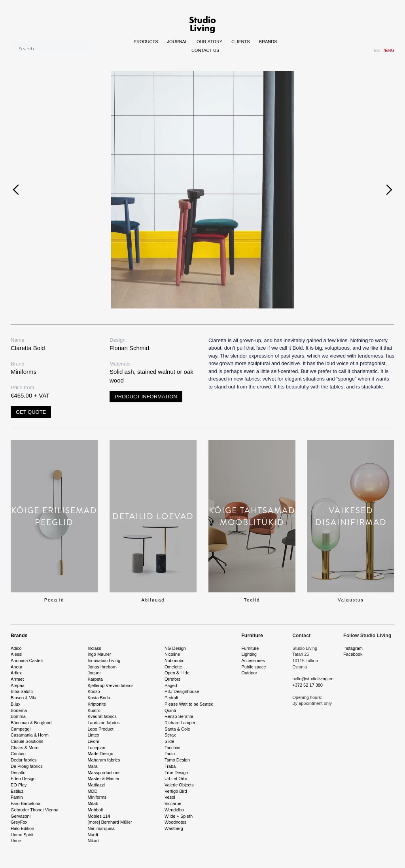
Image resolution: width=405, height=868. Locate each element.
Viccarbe (173, 803)
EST (378, 50)
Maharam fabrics (104, 760)
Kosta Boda (99, 698)
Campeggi (21, 729)
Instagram (353, 648)
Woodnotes (175, 822)
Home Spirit (22, 835)
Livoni (93, 741)
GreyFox (19, 822)
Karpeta (95, 679)
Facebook (353, 654)
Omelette (173, 667)
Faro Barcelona (26, 803)
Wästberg (174, 828)
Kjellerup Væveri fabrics (110, 685)
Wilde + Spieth (179, 816)
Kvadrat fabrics (102, 716)
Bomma (18, 716)
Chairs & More (25, 748)
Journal (177, 42)
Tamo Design (177, 760)
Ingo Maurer (99, 654)
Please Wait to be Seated (189, 704)
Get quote (31, 412)
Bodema (19, 710)
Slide (169, 741)
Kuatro (94, 710)
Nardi (93, 835)
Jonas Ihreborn (102, 667)
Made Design (100, 754)
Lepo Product (100, 729)
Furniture (252, 636)
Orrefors (172, 679)
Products (146, 42)
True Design (176, 773)
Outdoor (249, 673)
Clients (240, 42)
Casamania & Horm (30, 735)
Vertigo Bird (176, 791)
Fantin (17, 797)
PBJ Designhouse (182, 691)
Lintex (93, 735)
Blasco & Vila (24, 698)
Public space (254, 667)
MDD (92, 791)
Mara (92, 766)
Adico (16, 648)
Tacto (170, 754)
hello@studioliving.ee (313, 679)
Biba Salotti (22, 691)
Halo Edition (22, 828)
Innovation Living (104, 661)
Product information (146, 397)
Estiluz (17, 791)
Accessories (253, 661)
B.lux (15, 704)
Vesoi (170, 797)
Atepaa (18, 685)
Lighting (249, 654)
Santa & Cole (177, 729)
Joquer (94, 673)
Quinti (170, 710)
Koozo (94, 691)
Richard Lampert (181, 723)
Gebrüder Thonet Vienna (35, 810)
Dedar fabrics (24, 760)
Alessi (16, 654)
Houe (16, 841)
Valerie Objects (179, 785)
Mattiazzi (96, 785)
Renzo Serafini (179, 716)
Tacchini (172, 748)
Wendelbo (174, 810)
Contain (18, 754)
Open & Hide (177, 673)
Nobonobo (175, 661)
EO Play (19, 785)
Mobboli (95, 810)
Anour (16, 667)
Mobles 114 (99, 816)
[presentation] (16, 190)
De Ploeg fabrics (27, 766)
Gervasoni (21, 816)
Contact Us (205, 50)
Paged (171, 685)
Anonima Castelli (27, 661)
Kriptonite (97, 704)
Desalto (18, 773)
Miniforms (97, 797)
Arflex (16, 673)
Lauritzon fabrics (103, 723)
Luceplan (96, 748)
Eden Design (23, 779)
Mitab (93, 803)
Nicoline (172, 654)
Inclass (94, 648)
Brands (268, 42)
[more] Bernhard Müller (110, 822)
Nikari (93, 841)
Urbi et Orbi (176, 779)
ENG (389, 50)
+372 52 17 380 (308, 685)
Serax (170, 735)
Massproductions (104, 773)
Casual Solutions (27, 741)
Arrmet (17, 679)
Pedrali (171, 698)
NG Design (175, 648)
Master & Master (103, 779)
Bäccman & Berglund (31, 723)
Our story (209, 42)
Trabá (170, 766)
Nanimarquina (101, 828)
